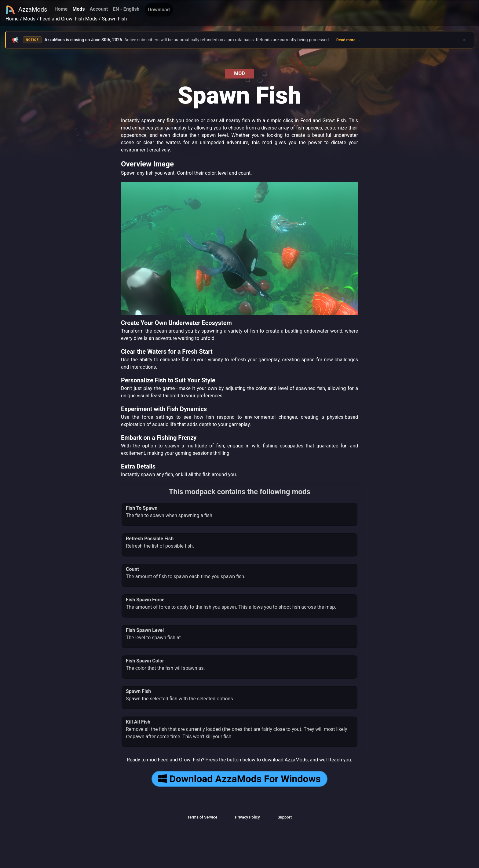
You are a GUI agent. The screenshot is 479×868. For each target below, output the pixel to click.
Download (159, 10)
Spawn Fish (115, 19)
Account (99, 9)
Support (285, 817)
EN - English (126, 9)
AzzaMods (26, 10)
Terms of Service (202, 817)
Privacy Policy (247, 817)
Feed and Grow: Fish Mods (69, 19)
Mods (79, 9)
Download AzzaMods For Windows (239, 779)
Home (61, 9)
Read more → (348, 40)
